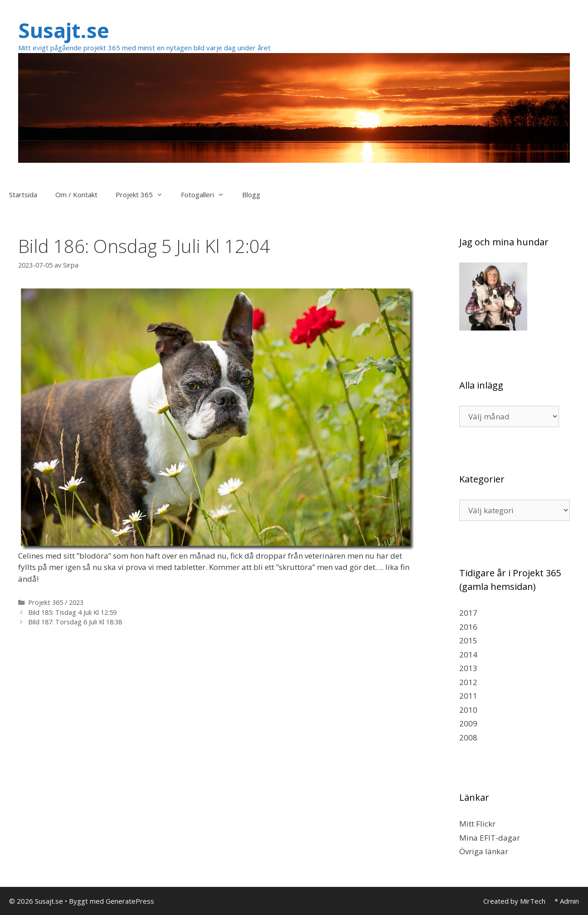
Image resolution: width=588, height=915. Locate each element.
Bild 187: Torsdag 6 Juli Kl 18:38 (75, 622)
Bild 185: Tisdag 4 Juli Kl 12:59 (72, 612)
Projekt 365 (144, 195)
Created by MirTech (514, 901)
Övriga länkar (484, 851)
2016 (468, 627)
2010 (468, 710)
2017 (468, 613)
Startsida (23, 195)
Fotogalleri (207, 195)
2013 (468, 668)
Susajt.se (64, 30)
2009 (468, 723)
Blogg (251, 195)
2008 (468, 737)
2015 (468, 640)
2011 (468, 696)
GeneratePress (130, 901)
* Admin (567, 901)
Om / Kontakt (76, 195)
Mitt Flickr (477, 824)
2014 (468, 655)
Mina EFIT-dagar (490, 838)
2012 (468, 682)
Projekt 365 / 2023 (56, 602)
